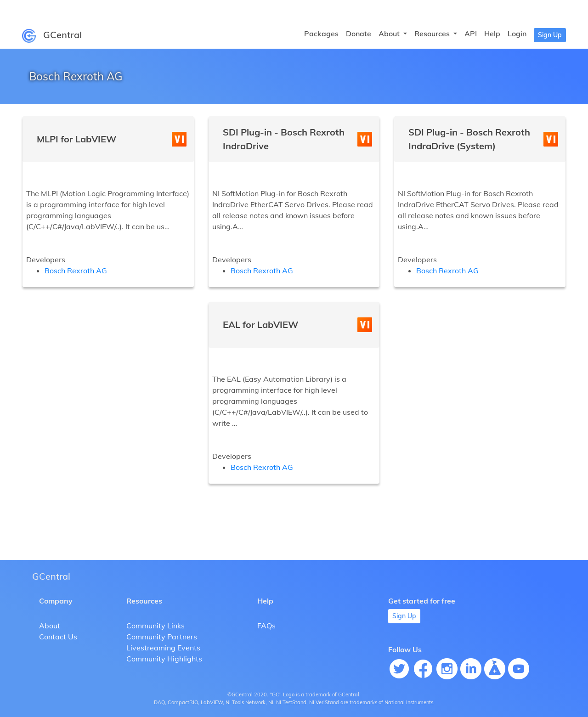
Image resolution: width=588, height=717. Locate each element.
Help (492, 34)
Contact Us (58, 637)
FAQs (266, 626)
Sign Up (550, 35)
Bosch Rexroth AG (76, 271)
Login (517, 34)
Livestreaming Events (163, 648)
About (50, 626)
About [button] (390, 34)
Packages (321, 34)
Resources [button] (433, 34)
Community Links (155, 626)
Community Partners (162, 637)
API (471, 34)
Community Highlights (164, 659)
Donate (359, 34)
